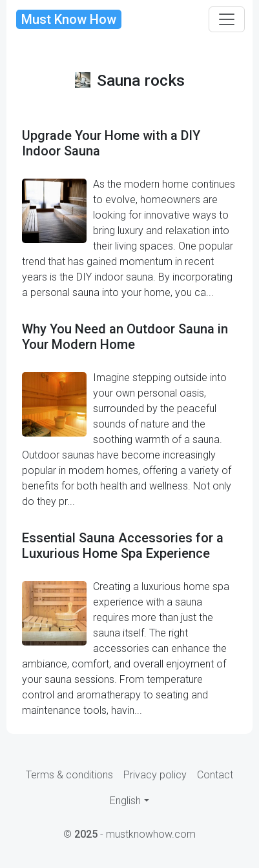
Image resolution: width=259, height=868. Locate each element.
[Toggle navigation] (227, 19)
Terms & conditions (69, 775)
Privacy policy (155, 775)
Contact (215, 775)
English (125, 801)
